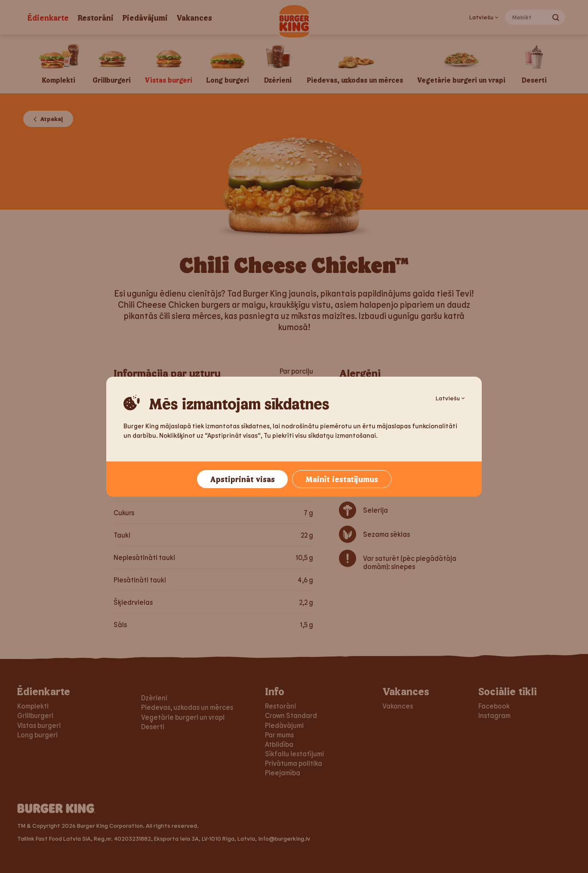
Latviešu (450, 398)
